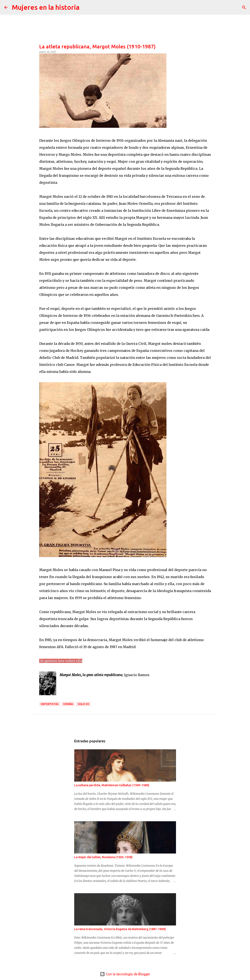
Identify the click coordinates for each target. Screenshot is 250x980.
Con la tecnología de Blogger (125, 974)
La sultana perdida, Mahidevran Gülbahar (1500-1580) (112, 785)
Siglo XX (83, 704)
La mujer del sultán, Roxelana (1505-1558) (103, 857)
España (68, 704)
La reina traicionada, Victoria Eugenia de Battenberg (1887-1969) (120, 929)
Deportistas (50, 704)
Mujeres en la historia (46, 7)
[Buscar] (85, 7)
